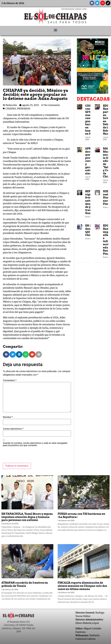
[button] (56, 30)
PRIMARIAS (24, 109)
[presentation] (25, 456)
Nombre (8, 417)
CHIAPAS (11, 109)
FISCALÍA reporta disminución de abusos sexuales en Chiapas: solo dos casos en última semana (82, 586)
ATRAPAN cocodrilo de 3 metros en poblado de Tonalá (25, 584)
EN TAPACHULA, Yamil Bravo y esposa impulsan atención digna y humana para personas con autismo (27, 517)
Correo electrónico (13, 429)
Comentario (10, 380)
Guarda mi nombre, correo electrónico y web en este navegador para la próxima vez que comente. (35, 444)
